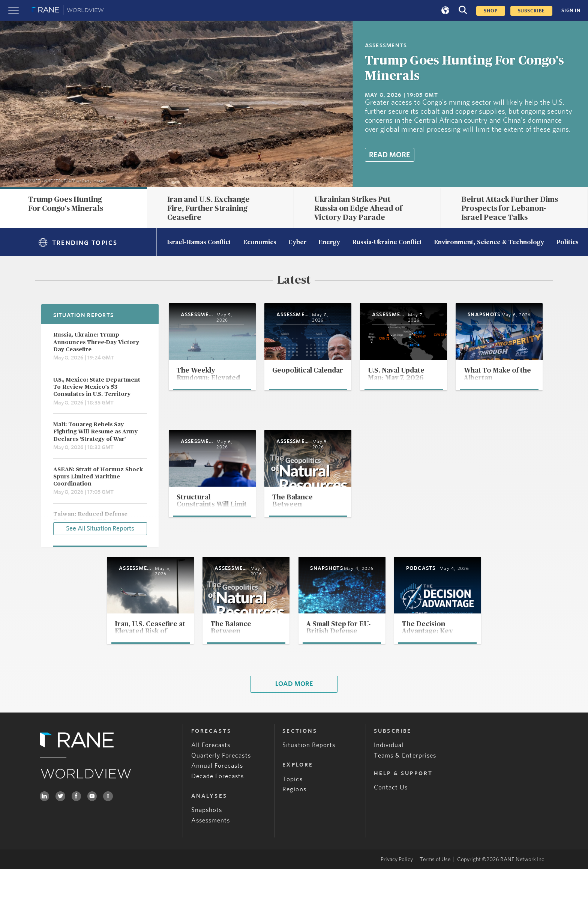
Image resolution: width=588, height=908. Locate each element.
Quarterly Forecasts (221, 794)
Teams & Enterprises (405, 794)
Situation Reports (309, 784)
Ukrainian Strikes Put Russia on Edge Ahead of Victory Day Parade (358, 209)
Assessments (211, 859)
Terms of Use (435, 898)
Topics (292, 818)
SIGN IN (571, 11)
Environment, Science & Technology (489, 243)
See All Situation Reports (100, 527)
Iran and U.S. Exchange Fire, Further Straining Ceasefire (208, 209)
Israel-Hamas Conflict (199, 243)
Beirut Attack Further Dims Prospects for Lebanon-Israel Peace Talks (510, 209)
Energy (329, 243)
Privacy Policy (397, 898)
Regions (294, 828)
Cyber (298, 243)
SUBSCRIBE (531, 11)
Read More (389, 155)
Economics (260, 243)
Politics (567, 243)
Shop (491, 11)
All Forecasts (211, 784)
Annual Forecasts (217, 805)
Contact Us (391, 826)
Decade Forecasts (218, 815)
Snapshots (207, 849)
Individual (389, 784)
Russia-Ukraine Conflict (387, 243)
